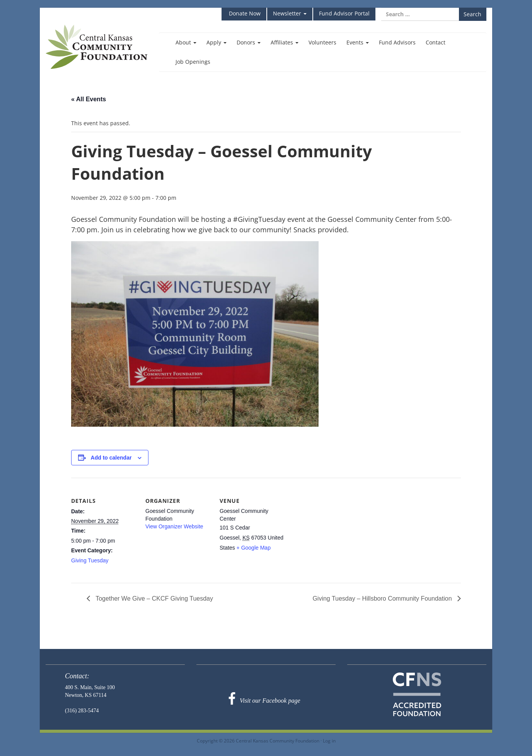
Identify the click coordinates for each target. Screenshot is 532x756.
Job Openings (193, 62)
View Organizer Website (174, 526)
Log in (329, 741)
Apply (217, 42)
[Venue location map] (335, 531)
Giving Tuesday (90, 560)
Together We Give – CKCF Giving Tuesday (153, 598)
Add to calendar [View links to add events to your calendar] (111, 458)
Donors (249, 42)
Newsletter (290, 13)
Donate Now (244, 13)
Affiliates (285, 42)
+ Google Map (254, 548)
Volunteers (322, 42)
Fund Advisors (397, 42)
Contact (436, 42)
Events (358, 42)
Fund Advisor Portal (344, 13)
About (186, 42)
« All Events (89, 99)
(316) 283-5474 (82, 711)
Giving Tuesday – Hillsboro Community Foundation (383, 598)
